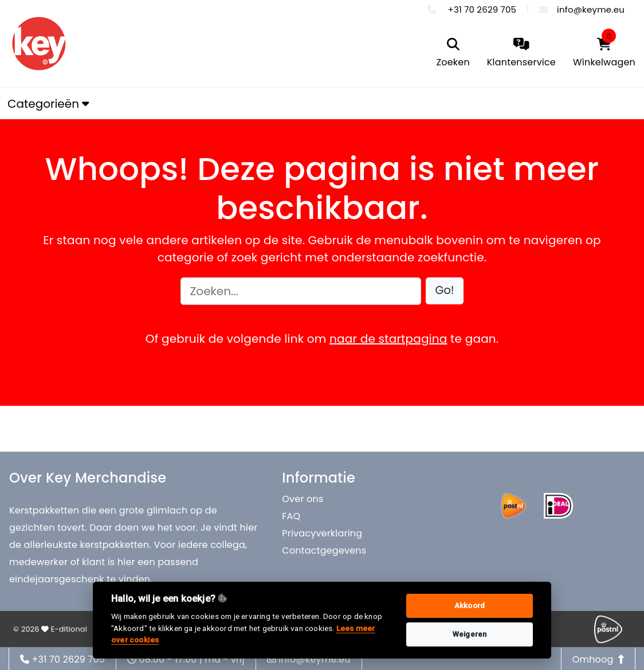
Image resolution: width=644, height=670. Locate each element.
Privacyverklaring (322, 533)
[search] (453, 54)
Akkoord (470, 606)
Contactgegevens (324, 551)
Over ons (303, 499)
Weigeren (470, 634)
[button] (445, 291)
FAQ (291, 516)
